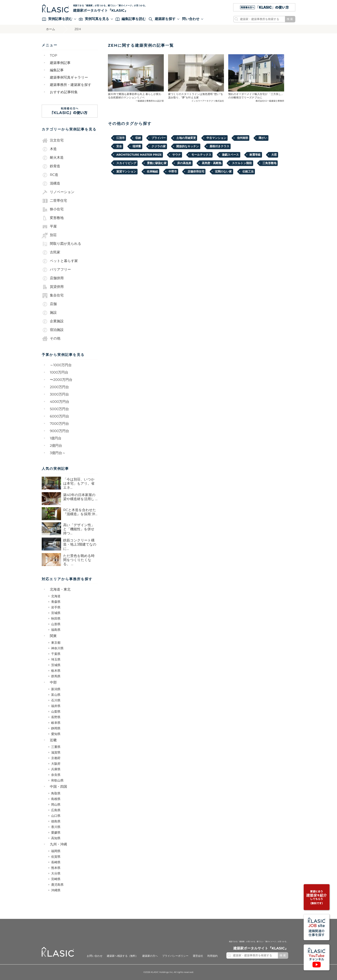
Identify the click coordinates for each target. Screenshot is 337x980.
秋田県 (56, 619)
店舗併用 (53, 278)
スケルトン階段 (242, 163)
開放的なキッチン (188, 146)
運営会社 (198, 956)
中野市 (173, 172)
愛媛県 (56, 833)
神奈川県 (57, 648)
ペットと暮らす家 (60, 261)
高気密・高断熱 (212, 163)
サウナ (176, 155)
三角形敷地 (269, 163)
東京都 (56, 643)
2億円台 (56, 446)
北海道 (56, 596)
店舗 (49, 304)
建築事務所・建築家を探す (71, 85)
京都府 (56, 758)
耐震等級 (255, 155)
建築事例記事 (60, 63)
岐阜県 (56, 723)
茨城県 (56, 665)
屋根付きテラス (219, 146)
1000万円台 (59, 373)
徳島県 (56, 821)
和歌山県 (57, 780)
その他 (51, 339)
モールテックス (201, 155)
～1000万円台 (61, 365)
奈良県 (56, 775)
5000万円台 (59, 409)
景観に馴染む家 (157, 163)
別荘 (49, 235)
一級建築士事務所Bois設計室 (150, 101)
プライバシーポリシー (175, 956)
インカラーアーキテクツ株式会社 (208, 101)
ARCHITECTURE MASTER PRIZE (139, 155)
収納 (138, 138)
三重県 (56, 747)
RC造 (50, 175)
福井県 (56, 706)
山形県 (56, 624)
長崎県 (56, 862)
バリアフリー (56, 270)
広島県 (56, 810)
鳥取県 (56, 793)
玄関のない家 (223, 172)
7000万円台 (59, 424)
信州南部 (242, 138)
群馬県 (56, 676)
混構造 (51, 184)
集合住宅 (53, 296)
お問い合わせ (95, 956)
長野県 (56, 717)
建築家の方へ (150, 956)
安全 (119, 146)
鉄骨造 (51, 166)
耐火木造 (53, 158)
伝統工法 (248, 172)
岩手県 (56, 607)
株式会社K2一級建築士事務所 (270, 101)
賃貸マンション (126, 172)
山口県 (56, 816)
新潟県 (56, 689)
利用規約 (213, 956)
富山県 (56, 695)
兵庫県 (56, 769)
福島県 (56, 630)
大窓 (274, 155)
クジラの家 (159, 146)
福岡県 (56, 851)
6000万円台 (60, 416)
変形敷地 (53, 218)
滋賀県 (56, 752)
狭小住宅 (53, 209)
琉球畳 (137, 146)
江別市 (120, 138)
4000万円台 (60, 402)
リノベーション (58, 192)
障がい (263, 138)
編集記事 (57, 70)
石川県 (56, 700)
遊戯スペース (231, 155)
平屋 (49, 227)
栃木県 (56, 671)
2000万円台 (59, 387)
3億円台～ (58, 453)
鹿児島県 (57, 885)
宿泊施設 (53, 330)
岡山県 (56, 805)
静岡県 (56, 728)
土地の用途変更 (186, 138)
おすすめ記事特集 (64, 92)
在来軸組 (152, 172)
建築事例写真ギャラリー (69, 78)
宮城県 (56, 613)
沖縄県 (56, 890)
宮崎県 (56, 879)
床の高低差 (184, 163)
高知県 (56, 838)
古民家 (51, 253)
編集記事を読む (131, 19)
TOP (54, 56)
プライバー (159, 138)
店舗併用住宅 (196, 172)
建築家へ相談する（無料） (122, 956)
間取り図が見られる (61, 244)
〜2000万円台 (61, 380)
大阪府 (56, 764)
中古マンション (217, 138)
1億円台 (56, 438)
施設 (49, 313)
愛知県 (56, 734)
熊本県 (56, 868)
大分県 (56, 873)
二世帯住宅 (54, 201)
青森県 (56, 602)
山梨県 (56, 712)
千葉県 (56, 654)
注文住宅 (53, 141)
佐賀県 (56, 857)
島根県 (56, 799)
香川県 (56, 827)
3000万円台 (59, 395)
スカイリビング (126, 163)
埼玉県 (56, 659)
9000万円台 (60, 431)
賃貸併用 (53, 287)
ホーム (51, 29)
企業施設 (53, 321)
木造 (49, 149)
